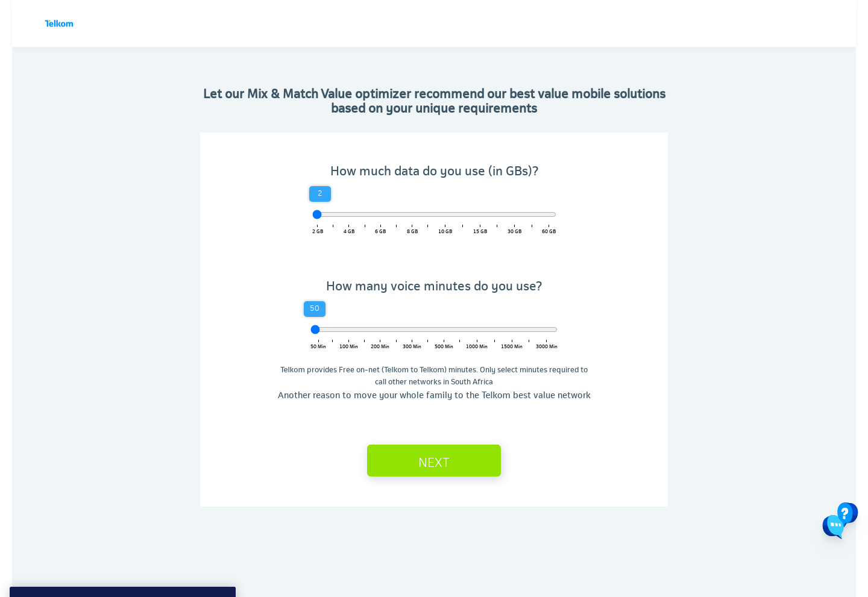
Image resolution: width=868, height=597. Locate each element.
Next (434, 461)
